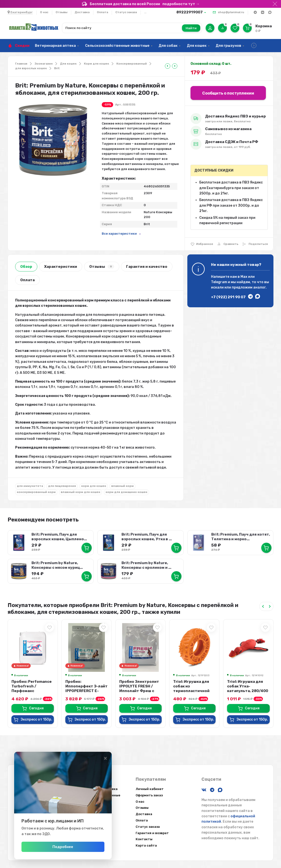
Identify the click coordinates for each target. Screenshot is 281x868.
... (145, 12)
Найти (191, 28)
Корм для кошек (96, 64)
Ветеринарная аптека (55, 46)
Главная (21, 64)
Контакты (144, 839)
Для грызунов (228, 46)
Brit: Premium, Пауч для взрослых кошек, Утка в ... (147, 537)
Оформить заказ (149, 795)
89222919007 (190, 12)
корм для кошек (94, 486)
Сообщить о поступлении (228, 93)
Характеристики (61, 267)
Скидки (22, 46)
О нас (44, 12)
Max (244, 277)
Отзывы (61, 12)
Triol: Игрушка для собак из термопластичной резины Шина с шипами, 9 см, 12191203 (191, 693)
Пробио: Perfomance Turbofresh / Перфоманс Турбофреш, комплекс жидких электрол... (32, 693)
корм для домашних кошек (126, 492)
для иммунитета (30, 486)
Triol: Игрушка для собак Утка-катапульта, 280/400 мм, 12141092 (248, 689)
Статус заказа (126, 12)
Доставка (82, 12)
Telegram (219, 282)
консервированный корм (36, 492)
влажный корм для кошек (80, 492)
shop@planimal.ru (231, 12)
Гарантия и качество (147, 267)
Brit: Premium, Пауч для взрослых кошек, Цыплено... (59, 537)
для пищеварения (62, 486)
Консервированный (132, 64)
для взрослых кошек (31, 68)
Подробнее (63, 847)
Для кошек (197, 46)
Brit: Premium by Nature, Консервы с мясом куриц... (57, 565)
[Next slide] (270, 606)
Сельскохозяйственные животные (117, 46)
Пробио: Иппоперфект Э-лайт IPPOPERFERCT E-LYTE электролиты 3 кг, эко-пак (86, 691)
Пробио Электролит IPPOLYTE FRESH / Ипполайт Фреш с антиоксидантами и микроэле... (139, 691)
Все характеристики (119, 234)
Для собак (168, 46)
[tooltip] (168, 66)
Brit (57, 68)
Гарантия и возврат (152, 833)
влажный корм (122, 486)
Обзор (26, 267)
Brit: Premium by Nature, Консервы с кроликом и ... (146, 565)
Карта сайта (146, 845)
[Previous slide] (263, 606)
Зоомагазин (44, 64)
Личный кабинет (150, 789)
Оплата (102, 12)
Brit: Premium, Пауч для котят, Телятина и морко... (241, 537)
